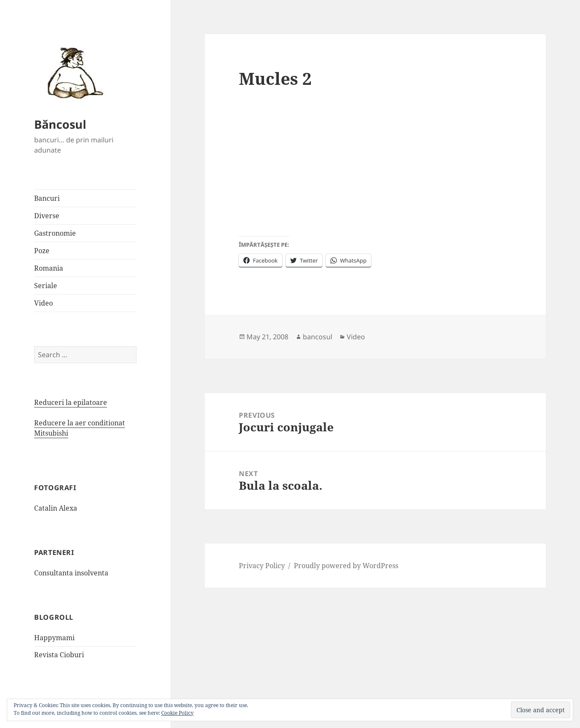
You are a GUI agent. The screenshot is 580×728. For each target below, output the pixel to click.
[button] (72, 72)
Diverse (47, 216)
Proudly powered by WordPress (346, 566)
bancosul (318, 337)
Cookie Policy (177, 713)
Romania (49, 268)
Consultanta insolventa (71, 573)
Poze (42, 251)
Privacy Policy (262, 566)
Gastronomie (55, 233)
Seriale (46, 286)
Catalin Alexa (56, 508)
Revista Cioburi (59, 655)
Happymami (54, 638)
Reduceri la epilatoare (71, 402)
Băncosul (60, 124)
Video (43, 303)
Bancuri (47, 198)
